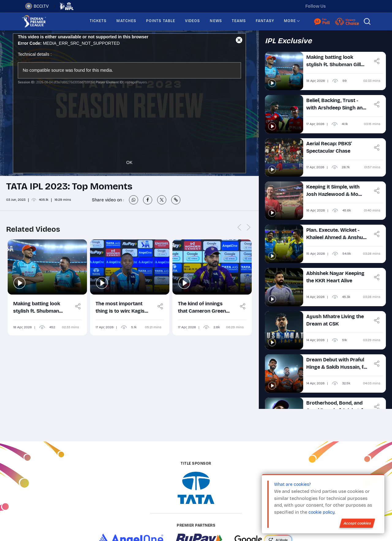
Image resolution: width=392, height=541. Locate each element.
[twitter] (337, 6)
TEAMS (239, 21)
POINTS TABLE (161, 21)
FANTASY (265, 21)
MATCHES (126, 21)
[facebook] (362, 6)
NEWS (216, 21)
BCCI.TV (37, 6)
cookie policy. (322, 512)
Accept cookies (357, 523)
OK (129, 162)
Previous (239, 228)
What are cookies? (292, 484)
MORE (290, 21)
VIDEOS (192, 21)
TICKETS (98, 21)
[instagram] (349, 6)
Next (249, 228)
